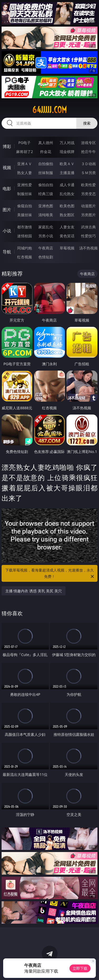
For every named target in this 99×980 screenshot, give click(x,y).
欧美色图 (67, 206)
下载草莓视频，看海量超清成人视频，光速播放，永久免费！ (50, 574)
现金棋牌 (67, 152)
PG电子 (24, 143)
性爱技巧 (88, 236)
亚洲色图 (46, 206)
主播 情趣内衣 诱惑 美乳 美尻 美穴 (34, 591)
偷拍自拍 (46, 185)
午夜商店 (46, 248)
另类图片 (88, 215)
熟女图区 (67, 215)
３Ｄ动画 (88, 164)
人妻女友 (67, 227)
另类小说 (46, 236)
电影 (7, 189)
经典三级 (46, 194)
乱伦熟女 (67, 194)
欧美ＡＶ (67, 164)
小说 (7, 231)
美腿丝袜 (25, 215)
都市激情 (25, 227)
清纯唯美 (46, 215)
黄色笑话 (67, 236)
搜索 (87, 123)
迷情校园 (25, 236)
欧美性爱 (88, 185)
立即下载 (80, 968)
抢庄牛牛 (88, 152)
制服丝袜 (25, 194)
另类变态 (88, 194)
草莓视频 (67, 248)
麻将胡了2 (25, 152)
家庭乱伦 (46, 227)
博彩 (7, 146)
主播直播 (67, 173)
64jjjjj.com (49, 110)
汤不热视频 (88, 248)
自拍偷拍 (46, 164)
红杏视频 (25, 257)
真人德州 (46, 143)
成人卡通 (67, 185)
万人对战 (67, 143)
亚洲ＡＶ (25, 164)
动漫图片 (88, 206)
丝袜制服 (46, 173)
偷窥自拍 (25, 206)
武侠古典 (88, 227)
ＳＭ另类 (88, 173)
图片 (7, 210)
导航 (7, 252)
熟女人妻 (25, 173)
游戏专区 (88, 143)
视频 (7, 168)
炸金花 (46, 152)
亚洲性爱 (25, 185)
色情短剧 (46, 257)
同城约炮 (25, 248)
